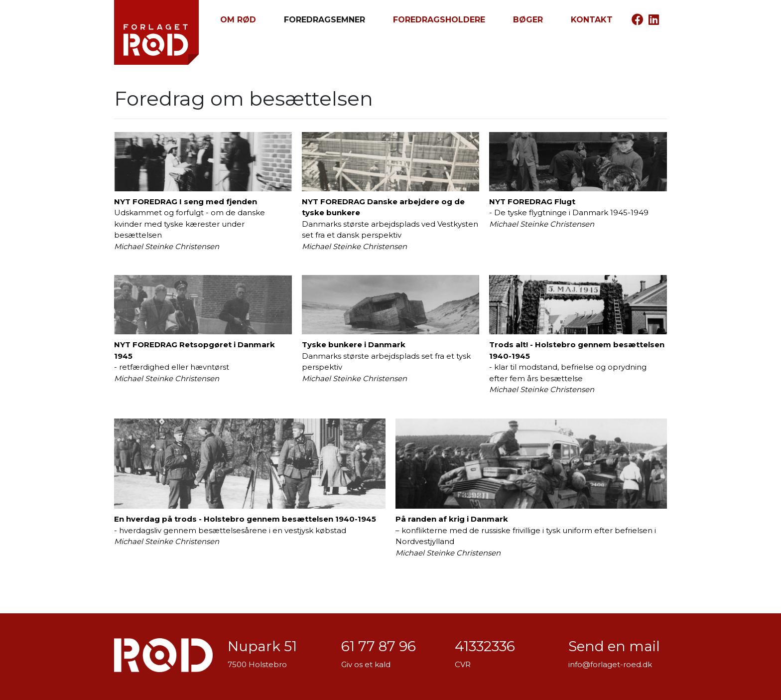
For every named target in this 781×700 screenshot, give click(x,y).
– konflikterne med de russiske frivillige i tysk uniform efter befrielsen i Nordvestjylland (531, 488)
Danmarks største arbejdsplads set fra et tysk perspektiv (391, 329)
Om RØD (238, 20)
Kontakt (592, 20)
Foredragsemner (325, 20)
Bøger (528, 20)
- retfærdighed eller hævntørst (203, 329)
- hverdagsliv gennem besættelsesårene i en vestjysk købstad (250, 483)
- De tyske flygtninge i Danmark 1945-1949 (578, 180)
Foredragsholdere (439, 20)
